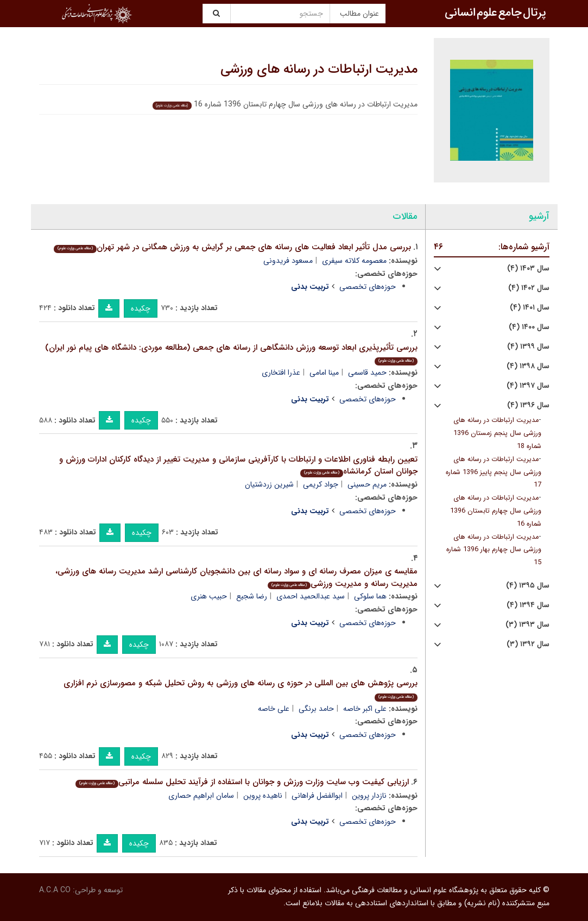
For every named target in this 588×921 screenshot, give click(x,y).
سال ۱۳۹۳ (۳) (527, 625)
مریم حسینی (367, 484)
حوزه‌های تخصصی (368, 287)
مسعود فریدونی (288, 261)
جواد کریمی (321, 484)
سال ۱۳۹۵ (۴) (528, 586)
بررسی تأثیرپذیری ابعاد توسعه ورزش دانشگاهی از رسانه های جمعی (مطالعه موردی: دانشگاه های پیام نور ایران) (231, 353)
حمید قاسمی (367, 373)
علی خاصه (274, 709)
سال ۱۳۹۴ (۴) (528, 605)
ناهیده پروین (263, 796)
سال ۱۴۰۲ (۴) (529, 288)
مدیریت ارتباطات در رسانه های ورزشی (319, 70)
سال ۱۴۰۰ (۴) (529, 327)
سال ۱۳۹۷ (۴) (528, 386)
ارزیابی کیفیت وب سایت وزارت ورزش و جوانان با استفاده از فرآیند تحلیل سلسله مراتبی (242, 782)
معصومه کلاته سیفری (354, 261)
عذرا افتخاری (281, 373)
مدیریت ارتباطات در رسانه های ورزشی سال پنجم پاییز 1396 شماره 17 (494, 472)
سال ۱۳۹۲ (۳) (528, 644)
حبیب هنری (209, 596)
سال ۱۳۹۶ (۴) (528, 405)
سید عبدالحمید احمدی (311, 596)
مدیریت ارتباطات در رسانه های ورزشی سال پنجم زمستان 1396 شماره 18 (497, 433)
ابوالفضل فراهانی (317, 796)
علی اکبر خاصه (365, 709)
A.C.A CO (55, 890)
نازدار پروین (369, 796)
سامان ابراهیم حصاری (201, 796)
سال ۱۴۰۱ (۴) (530, 308)
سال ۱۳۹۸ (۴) (528, 366)
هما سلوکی (370, 596)
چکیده (141, 308)
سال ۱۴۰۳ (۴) (528, 269)
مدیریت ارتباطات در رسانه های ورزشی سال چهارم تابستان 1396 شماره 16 (496, 511)
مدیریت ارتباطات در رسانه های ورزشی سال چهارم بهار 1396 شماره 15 (494, 550)
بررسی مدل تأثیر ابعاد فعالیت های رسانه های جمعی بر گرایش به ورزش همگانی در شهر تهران (232, 247)
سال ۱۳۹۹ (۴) (528, 347)
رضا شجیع (252, 596)
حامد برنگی (316, 709)
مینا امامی (324, 373)
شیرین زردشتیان (269, 484)
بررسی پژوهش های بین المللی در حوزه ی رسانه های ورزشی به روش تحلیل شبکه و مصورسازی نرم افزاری (241, 689)
